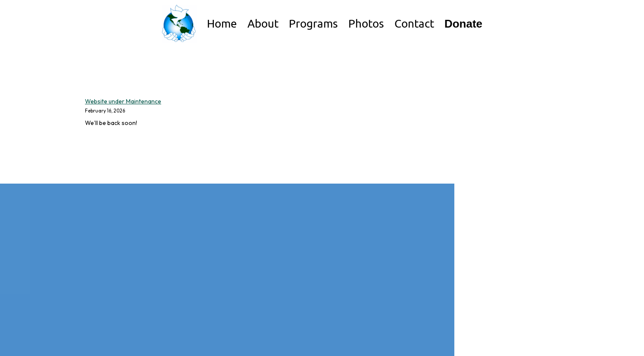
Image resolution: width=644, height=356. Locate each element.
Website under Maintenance (123, 101)
